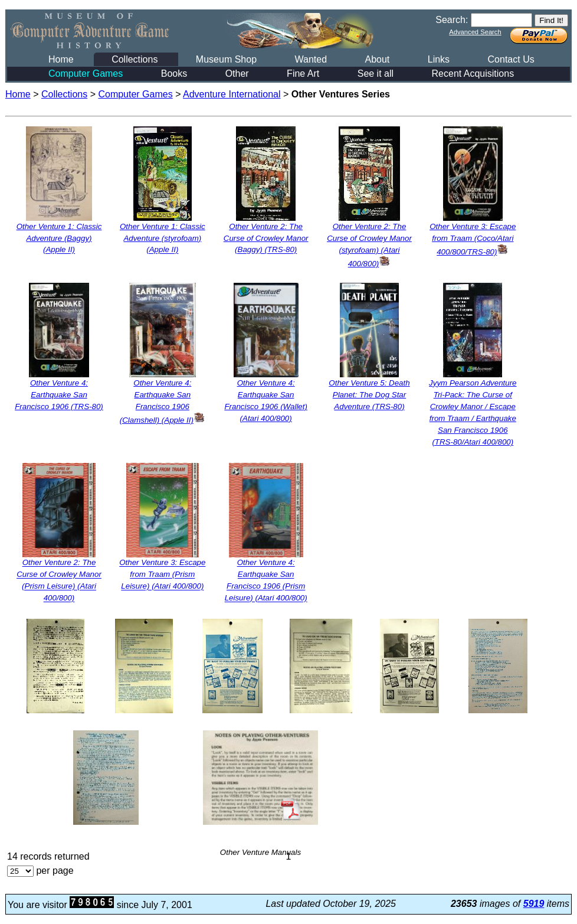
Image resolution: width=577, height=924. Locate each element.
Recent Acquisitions (473, 74)
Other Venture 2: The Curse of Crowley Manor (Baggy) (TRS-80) (266, 238)
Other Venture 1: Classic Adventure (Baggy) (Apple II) (59, 238)
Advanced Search (475, 32)
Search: (452, 20)
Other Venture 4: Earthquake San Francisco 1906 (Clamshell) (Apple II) (163, 401)
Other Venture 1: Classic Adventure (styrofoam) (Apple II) (163, 238)
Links (439, 59)
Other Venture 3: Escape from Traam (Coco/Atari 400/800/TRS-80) (473, 239)
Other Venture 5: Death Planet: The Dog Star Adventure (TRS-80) (369, 395)
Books (174, 74)
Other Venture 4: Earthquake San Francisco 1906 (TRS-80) (59, 395)
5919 (534, 904)
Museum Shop (226, 59)
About (377, 59)
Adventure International (232, 94)
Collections (135, 59)
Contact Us (511, 59)
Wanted (311, 59)
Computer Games (86, 74)
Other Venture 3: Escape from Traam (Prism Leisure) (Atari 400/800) (162, 575)
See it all (376, 74)
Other (237, 74)
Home (61, 59)
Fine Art (303, 74)
